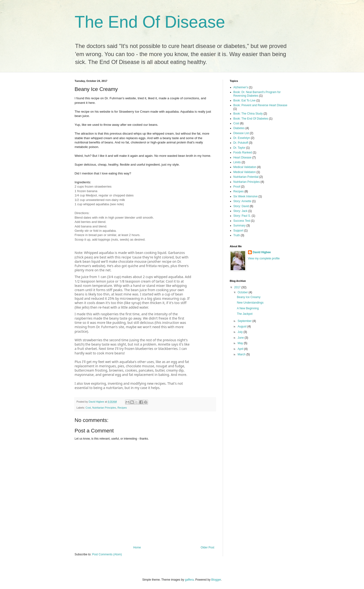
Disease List (241, 133)
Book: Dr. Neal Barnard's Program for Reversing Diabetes (257, 94)
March (242, 354)
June (241, 338)
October (243, 292)
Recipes (122, 408)
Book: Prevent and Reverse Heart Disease (260, 105)
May (241, 343)
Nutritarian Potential (246, 177)
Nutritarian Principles (104, 408)
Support (238, 231)
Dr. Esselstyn (242, 138)
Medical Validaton (245, 172)
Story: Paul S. (242, 216)
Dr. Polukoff (241, 143)
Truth (237, 235)
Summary (240, 226)
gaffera (189, 580)
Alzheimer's (241, 87)
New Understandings (250, 303)
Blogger (216, 580)
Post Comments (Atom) (107, 554)
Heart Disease (243, 158)
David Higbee (262, 252)
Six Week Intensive (246, 196)
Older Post (208, 547)
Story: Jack (240, 211)
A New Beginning (248, 308)
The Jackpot (245, 314)
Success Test (242, 221)
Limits (237, 162)
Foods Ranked (243, 153)
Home (137, 547)
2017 (238, 287)
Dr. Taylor (239, 148)
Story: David (241, 206)
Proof (237, 187)
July (240, 332)
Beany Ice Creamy (249, 297)
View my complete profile (264, 258)
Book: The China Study (248, 114)
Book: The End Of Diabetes (251, 119)
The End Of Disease (150, 22)
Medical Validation (245, 167)
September (245, 321)
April (241, 349)
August (242, 326)
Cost (88, 408)
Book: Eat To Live (245, 100)
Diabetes (239, 128)
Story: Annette (242, 201)
